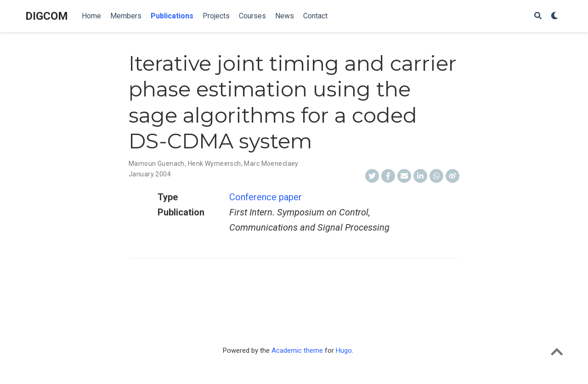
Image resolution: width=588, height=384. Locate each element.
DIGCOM (47, 16)
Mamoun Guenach (157, 164)
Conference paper (266, 197)
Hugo (344, 350)
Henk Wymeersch (215, 164)
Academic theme (297, 350)
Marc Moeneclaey (271, 164)
